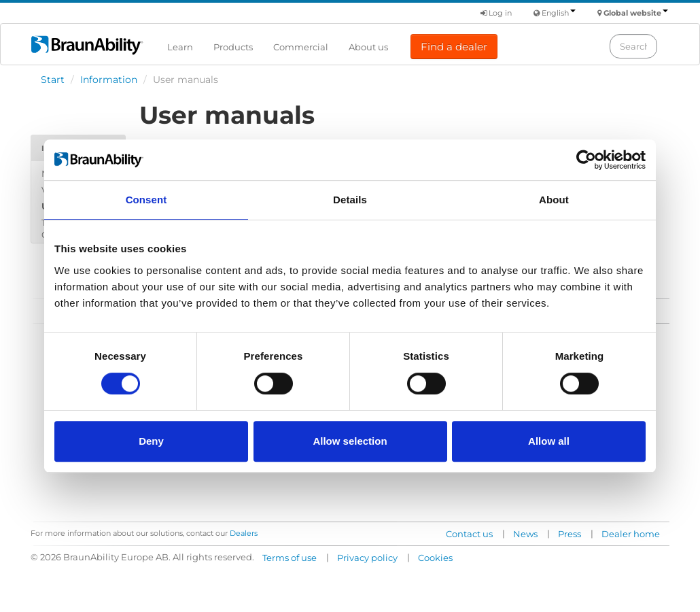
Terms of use (290, 558)
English (559, 13)
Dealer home (631, 534)
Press (570, 534)
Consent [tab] (146, 200)
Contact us (469, 534)
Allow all (549, 441)
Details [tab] (350, 200)
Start (53, 80)
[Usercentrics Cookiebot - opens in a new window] (586, 160)
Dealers (244, 533)
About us (368, 47)
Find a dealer (454, 47)
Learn (180, 47)
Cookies (435, 558)
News (525, 534)
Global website (636, 13)
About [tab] (554, 200)
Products (233, 47)
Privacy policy (367, 558)
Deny (151, 441)
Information (109, 80)
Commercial (301, 47)
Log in (496, 13)
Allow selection (350, 441)
